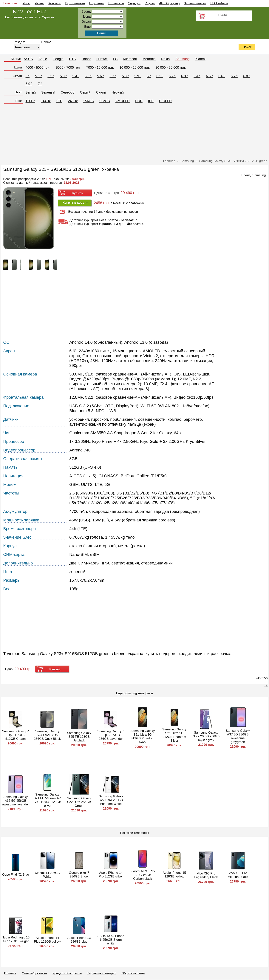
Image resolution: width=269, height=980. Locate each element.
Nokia (166, 59)
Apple (43, 59)
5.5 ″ (88, 76)
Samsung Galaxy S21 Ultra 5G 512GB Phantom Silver (174, 735)
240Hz (73, 101)
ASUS (28, 59)
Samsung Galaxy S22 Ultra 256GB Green (79, 802)
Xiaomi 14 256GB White (47, 875)
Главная (10, 973)
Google (58, 59)
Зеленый (48, 92)
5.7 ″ (113, 76)
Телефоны (11, 3)
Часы (27, 3)
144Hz (46, 101)
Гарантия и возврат (102, 973)
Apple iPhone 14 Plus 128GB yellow (47, 940)
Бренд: (16, 59)
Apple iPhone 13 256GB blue (79, 940)
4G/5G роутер (170, 3)
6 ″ (149, 76)
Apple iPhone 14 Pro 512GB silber (111, 875)
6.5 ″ (209, 76)
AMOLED (123, 101)
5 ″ (28, 76)
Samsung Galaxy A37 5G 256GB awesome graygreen (238, 736)
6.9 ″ (29, 84)
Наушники (97, 3)
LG (115, 59)
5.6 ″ (101, 76)
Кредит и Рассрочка (67, 973)
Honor (86, 59)
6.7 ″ (234, 76)
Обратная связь (133, 973)
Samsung (183, 59)
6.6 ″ (222, 76)
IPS (151, 101)
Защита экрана (195, 3)
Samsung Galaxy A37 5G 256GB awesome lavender (16, 801)
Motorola (149, 59)
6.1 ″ (160, 76)
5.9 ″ (138, 76)
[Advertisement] (134, 133)
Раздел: (19, 42)
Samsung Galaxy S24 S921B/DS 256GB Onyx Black (47, 735)
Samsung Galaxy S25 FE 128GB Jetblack (79, 737)
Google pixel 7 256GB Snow (79, 875)
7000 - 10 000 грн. (100, 68)
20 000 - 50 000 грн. (171, 68)
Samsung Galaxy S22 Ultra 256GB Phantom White (111, 800)
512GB (105, 101)
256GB (89, 101)
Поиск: (46, 42)
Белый (31, 92)
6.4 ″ (197, 76)
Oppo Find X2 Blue (16, 875)
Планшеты (116, 3)
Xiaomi (200, 59)
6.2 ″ (172, 76)
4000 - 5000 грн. (38, 68)
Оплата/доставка (34, 973)
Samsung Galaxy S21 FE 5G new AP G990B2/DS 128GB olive (47, 800)
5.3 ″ (63, 76)
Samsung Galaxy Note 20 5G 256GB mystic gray (206, 736)
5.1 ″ (38, 76)
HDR (139, 101)
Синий (101, 92)
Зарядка (134, 3)
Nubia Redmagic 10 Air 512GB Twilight (16, 939)
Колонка (54, 3)
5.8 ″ (125, 76)
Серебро (68, 92)
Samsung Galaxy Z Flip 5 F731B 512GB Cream (16, 735)
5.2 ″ (51, 76)
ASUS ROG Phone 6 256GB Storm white (111, 940)
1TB (59, 101)
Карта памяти (75, 3)
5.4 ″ (76, 76)
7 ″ (40, 84)
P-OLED (165, 101)
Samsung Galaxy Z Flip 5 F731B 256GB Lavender (111, 735)
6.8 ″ (247, 76)
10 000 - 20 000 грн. (135, 68)
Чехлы (39, 3)
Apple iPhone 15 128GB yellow (174, 875)
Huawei (102, 59)
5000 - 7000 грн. (68, 68)
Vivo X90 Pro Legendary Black (206, 875)
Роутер (150, 3)
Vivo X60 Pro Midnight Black (238, 875)
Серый (85, 92)
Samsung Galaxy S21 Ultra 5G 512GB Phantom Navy (142, 736)
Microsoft (130, 59)
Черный (118, 92)
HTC (73, 59)
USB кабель (219, 3)
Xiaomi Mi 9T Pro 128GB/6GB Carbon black (143, 875)
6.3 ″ (185, 76)
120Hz (30, 101)
